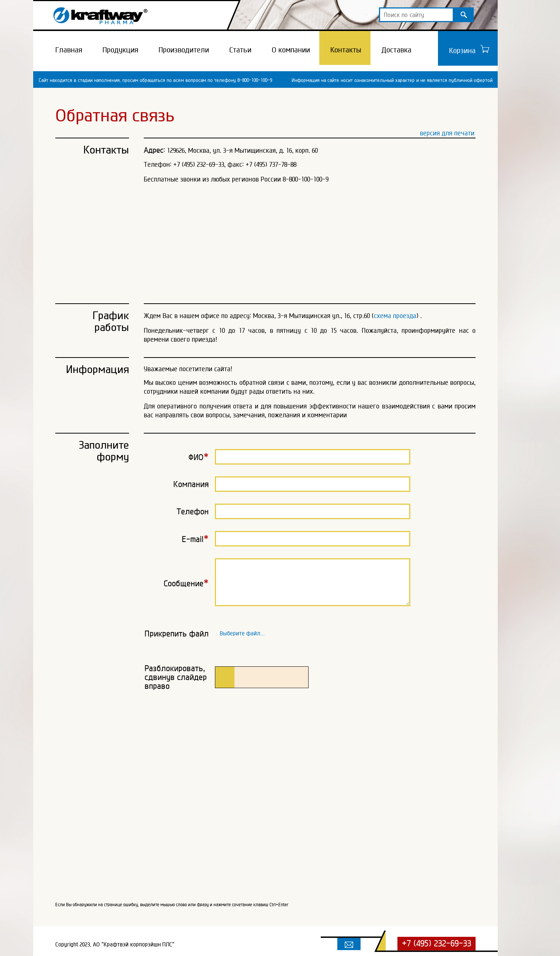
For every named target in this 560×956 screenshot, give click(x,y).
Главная (69, 50)
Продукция (120, 50)
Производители (184, 50)
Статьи (240, 50)
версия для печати (447, 133)
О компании (291, 50)
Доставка (396, 50)
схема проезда (395, 316)
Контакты (346, 50)
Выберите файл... (242, 632)
